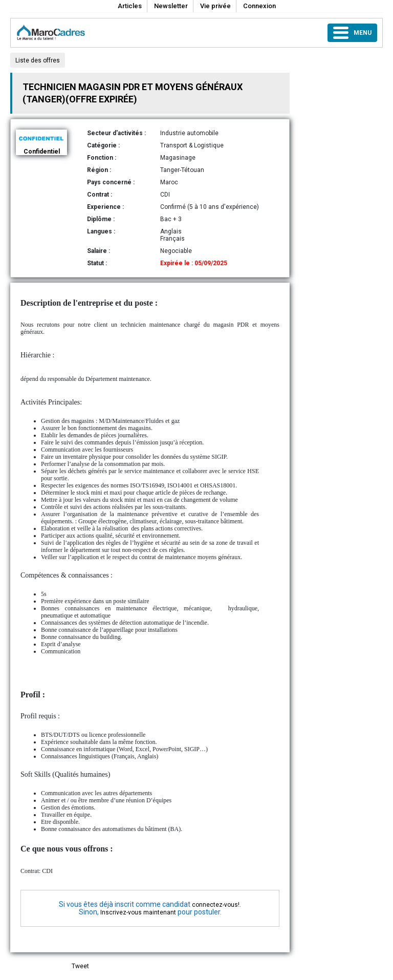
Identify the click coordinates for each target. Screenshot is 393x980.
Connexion (259, 6)
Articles (130, 6)
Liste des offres (38, 60)
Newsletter (171, 6)
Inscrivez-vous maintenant (138, 912)
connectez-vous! (216, 905)
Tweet (80, 966)
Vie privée (215, 6)
